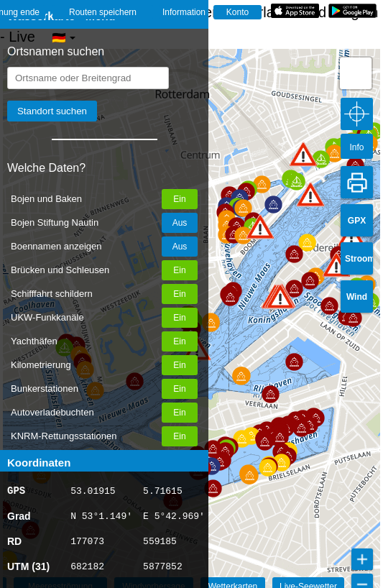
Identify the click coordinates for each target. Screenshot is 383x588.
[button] (260, 227)
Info (356, 147)
